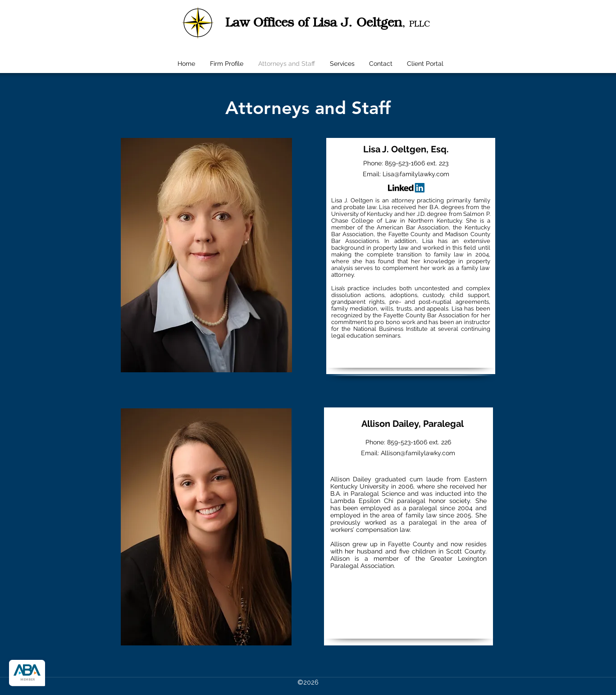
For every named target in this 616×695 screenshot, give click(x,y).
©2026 (308, 682)
